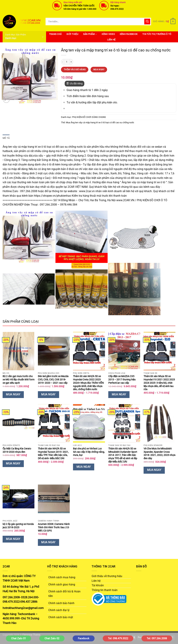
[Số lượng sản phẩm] (67, 62)
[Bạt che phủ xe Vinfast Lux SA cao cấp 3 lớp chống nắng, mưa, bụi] (89, 423)
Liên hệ (111, 40)
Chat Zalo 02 (52, 638)
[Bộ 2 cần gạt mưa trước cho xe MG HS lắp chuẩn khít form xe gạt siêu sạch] (19, 351)
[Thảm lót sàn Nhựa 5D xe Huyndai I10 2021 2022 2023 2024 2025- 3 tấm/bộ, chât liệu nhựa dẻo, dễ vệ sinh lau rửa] (159, 351)
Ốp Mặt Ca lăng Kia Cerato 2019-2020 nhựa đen (17, 450)
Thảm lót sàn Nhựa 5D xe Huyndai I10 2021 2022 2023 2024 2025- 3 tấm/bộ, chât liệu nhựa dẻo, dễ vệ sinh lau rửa (159, 383)
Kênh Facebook (129, 34)
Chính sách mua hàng (62, 577)
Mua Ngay (99, 69)
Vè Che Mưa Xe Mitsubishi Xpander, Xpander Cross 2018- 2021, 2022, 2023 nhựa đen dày (159, 454)
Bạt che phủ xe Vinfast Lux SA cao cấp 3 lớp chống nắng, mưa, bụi (89, 452)
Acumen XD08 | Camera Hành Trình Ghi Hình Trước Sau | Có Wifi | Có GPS (54, 527)
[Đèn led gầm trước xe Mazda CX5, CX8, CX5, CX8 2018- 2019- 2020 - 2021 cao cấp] (54, 351)
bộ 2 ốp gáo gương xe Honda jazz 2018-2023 (18, 526)
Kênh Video (108, 34)
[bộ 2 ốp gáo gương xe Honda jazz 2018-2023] (19, 499)
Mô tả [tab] (6, 138)
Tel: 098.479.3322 (118, 638)
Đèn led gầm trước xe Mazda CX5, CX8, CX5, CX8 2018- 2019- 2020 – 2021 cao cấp (53, 380)
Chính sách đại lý (59, 610)
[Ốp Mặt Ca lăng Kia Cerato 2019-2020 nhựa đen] (19, 423)
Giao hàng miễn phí (73, 2)
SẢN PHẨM (90, 34)
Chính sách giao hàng (62, 584)
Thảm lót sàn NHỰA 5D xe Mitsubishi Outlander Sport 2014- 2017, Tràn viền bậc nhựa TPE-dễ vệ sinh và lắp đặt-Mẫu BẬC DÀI (123, 455)
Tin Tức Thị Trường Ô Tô (157, 34)
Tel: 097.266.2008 (157, 638)
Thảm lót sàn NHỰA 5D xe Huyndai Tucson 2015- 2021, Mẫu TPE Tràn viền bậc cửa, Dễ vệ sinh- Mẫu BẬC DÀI (53, 454)
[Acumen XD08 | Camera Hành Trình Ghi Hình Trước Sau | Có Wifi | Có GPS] (54, 499)
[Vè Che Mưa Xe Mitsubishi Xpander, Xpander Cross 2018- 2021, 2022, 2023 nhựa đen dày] (159, 423)
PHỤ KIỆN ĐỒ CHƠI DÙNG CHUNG (89, 117)
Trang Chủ (55, 34)
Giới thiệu (72, 34)
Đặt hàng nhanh (118, 2)
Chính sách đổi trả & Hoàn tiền (64, 594)
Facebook (84, 638)
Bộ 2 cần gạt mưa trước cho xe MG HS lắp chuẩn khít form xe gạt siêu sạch (19, 380)
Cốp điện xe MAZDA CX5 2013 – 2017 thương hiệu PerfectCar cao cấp (122, 380)
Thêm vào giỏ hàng (75, 69)
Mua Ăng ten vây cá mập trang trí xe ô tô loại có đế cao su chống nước (100, 122)
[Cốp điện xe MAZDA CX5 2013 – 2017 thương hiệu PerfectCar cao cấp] (124, 351)
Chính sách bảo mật (61, 617)
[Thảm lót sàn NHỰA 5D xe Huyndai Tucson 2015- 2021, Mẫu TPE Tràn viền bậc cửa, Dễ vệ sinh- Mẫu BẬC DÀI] (54, 423)
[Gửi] (147, 22)
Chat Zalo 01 (19, 638)
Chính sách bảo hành (61, 603)
